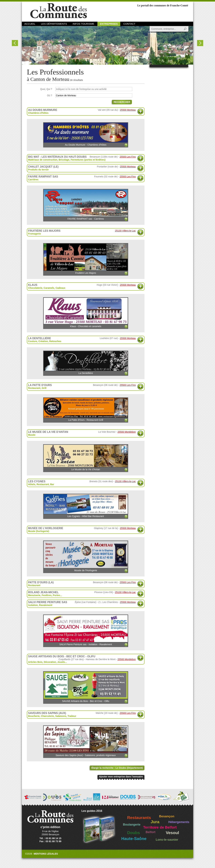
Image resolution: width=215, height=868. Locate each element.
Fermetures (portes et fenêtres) (88, 160)
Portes (56, 595)
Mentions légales (46, 854)
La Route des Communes (59, 11)
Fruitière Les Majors (86, 259)
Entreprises (109, 24)
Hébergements (179, 822)
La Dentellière (86, 363)
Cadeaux (60, 288)
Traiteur (72, 716)
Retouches (55, 341)
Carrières (33, 180)
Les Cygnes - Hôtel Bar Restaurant (86, 506)
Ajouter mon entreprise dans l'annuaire (121, 777)
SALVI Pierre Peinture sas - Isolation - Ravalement (86, 630)
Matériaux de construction (43, 160)
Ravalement (46, 605)
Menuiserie (34, 595)
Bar (52, 484)
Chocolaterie (35, 288)
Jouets (61, 662)
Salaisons (61, 716)
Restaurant (34, 388)
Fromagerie (34, 234)
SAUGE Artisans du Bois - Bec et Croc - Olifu (86, 687)
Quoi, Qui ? (46, 89)
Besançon (167, 816)
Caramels (49, 288)
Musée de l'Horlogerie (86, 556)
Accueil (30, 24)
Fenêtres (47, 595)
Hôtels (32, 484)
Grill (44, 388)
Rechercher (122, 102)
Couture (33, 341)
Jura (155, 822)
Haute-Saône (134, 839)
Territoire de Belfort (160, 827)
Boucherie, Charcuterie (41, 716)
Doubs (134, 833)
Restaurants (139, 818)
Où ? (50, 95)
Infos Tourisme (83, 24)
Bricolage (64, 160)
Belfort (150, 832)
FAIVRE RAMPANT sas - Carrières (86, 205)
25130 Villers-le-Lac (125, 231)
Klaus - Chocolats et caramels (86, 312)
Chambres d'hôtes (38, 113)
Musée (32, 435)
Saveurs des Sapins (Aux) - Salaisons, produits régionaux (86, 741)
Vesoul (172, 833)
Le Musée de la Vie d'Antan (86, 457)
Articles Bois (35, 662)
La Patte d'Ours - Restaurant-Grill (86, 409)
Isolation (33, 605)
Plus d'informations (140, 111)
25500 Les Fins (128, 157)
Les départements (54, 24)
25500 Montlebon (127, 432)
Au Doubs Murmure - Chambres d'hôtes (86, 134)
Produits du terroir (38, 170)
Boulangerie (132, 825)
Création (43, 341)
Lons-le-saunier (167, 840)
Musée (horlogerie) (39, 531)
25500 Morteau (128, 110)
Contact (129, 24)
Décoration (50, 662)
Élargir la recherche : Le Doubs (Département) (117, 768)
